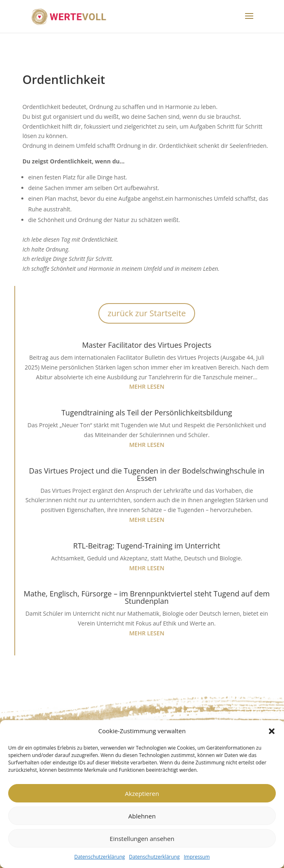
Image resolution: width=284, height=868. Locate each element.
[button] (272, 731)
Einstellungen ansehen (142, 839)
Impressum (197, 857)
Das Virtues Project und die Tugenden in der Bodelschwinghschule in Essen (147, 474)
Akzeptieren (142, 793)
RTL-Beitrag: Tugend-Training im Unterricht (147, 546)
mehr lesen (147, 386)
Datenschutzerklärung (100, 857)
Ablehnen (142, 816)
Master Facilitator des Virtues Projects (147, 345)
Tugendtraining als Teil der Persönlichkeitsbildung (147, 412)
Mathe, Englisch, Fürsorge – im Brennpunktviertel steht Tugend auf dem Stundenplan (147, 597)
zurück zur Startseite (147, 313)
